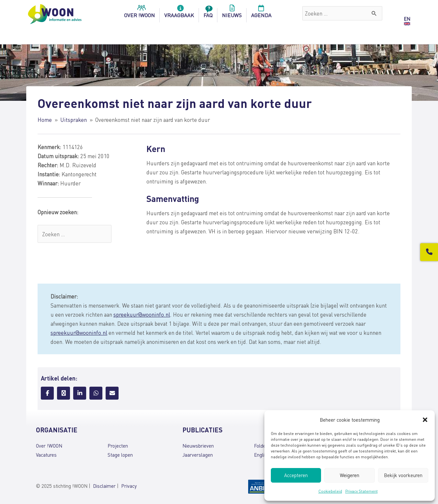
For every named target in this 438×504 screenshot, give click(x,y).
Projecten (118, 446)
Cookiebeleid (330, 491)
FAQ (208, 13)
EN (407, 19)
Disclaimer (104, 486)
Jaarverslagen (198, 455)
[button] (425, 420)
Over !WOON (49, 446)
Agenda (261, 13)
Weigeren (350, 475)
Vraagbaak (179, 13)
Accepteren (296, 475)
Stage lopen (120, 455)
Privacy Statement (362, 491)
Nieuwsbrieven (198, 446)
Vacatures (46, 455)
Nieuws (232, 13)
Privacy (129, 486)
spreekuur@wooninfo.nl (142, 314)
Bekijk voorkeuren (403, 475)
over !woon (139, 13)
